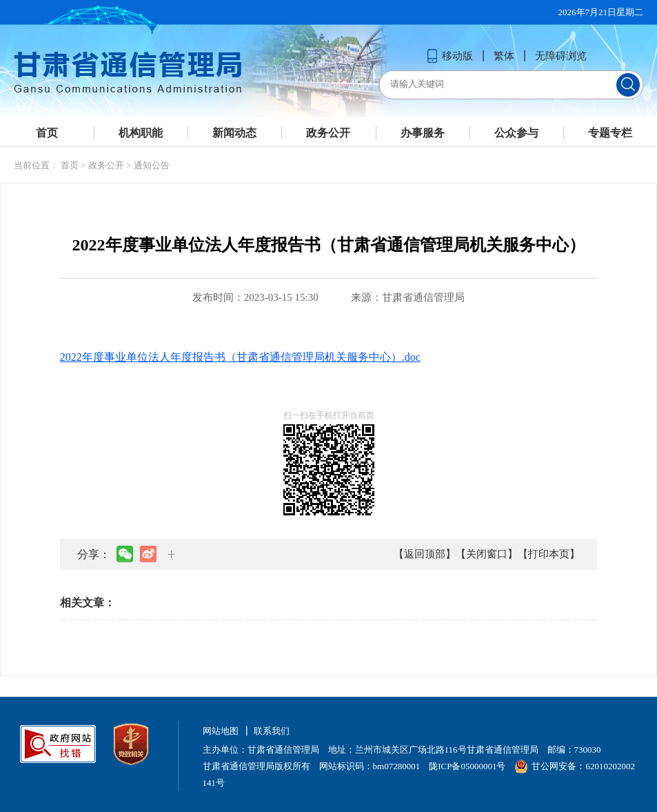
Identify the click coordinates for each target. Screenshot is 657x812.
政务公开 (328, 133)
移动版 (450, 56)
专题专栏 (610, 133)
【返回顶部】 (425, 554)
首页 (47, 133)
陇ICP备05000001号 (467, 766)
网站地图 (221, 731)
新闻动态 (234, 133)
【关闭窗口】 (487, 554)
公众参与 (516, 133)
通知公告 (152, 165)
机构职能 (141, 133)
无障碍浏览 (561, 56)
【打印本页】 (549, 554)
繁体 (504, 56)
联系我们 (272, 731)
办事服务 (423, 133)
